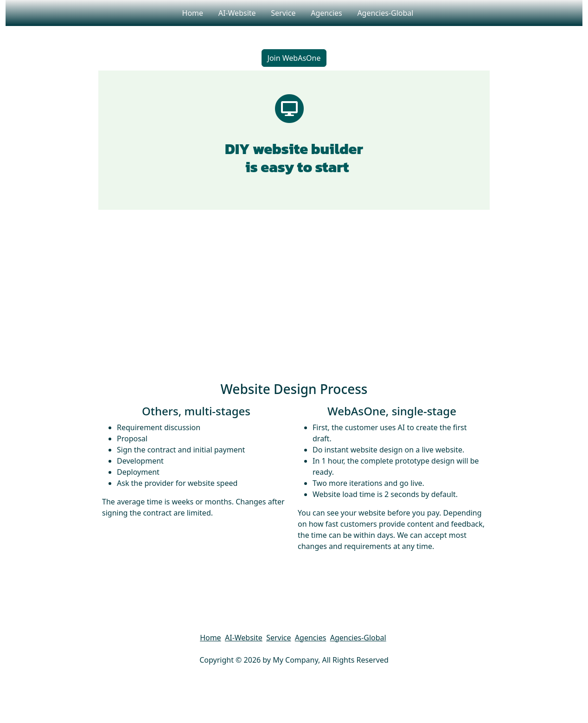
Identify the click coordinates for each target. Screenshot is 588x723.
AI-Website (237, 13)
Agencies (326, 13)
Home (192, 13)
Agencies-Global (385, 13)
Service (283, 13)
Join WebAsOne (294, 58)
